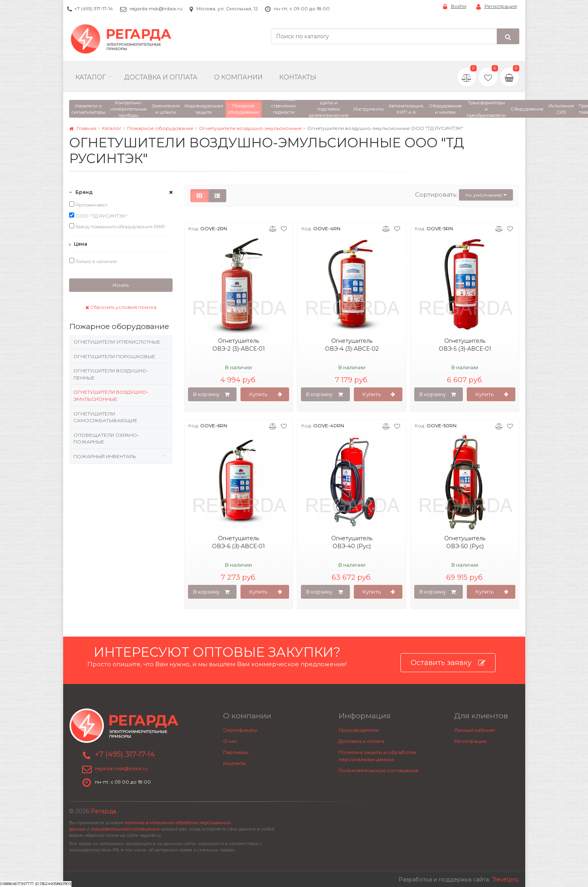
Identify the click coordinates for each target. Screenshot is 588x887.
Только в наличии (93, 261)
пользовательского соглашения (125, 829)
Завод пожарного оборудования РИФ (117, 226)
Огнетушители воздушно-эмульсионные (250, 128)
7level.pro (505, 879)
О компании (238, 77)
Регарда (103, 811)
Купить (266, 395)
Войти (455, 7)
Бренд (81, 192)
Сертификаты (240, 730)
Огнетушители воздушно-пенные (111, 374)
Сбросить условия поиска (121, 307)
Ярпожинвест (88, 205)
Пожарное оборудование (160, 128)
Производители (359, 730)
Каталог (91, 77)
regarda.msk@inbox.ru (156, 8)
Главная (83, 128)
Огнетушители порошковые (114, 356)
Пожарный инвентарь (105, 456)
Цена (78, 244)
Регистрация (497, 7)
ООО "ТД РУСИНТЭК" (98, 216)
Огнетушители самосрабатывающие (105, 417)
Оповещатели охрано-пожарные (106, 439)
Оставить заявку (448, 663)
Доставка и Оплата (161, 77)
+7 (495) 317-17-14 (94, 8)
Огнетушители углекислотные (117, 342)
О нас (230, 741)
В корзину (211, 395)
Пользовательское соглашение (379, 770)
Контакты (298, 77)
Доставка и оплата (361, 741)
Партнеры (236, 752)
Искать (121, 285)
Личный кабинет (475, 730)
